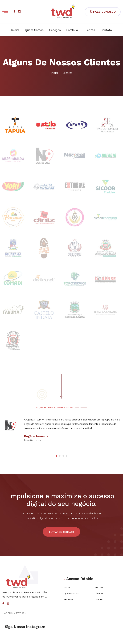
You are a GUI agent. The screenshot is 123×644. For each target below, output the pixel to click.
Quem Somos (34, 30)
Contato (106, 30)
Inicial (15, 30)
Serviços (55, 30)
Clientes (89, 30)
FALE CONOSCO (103, 12)
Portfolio (72, 30)
